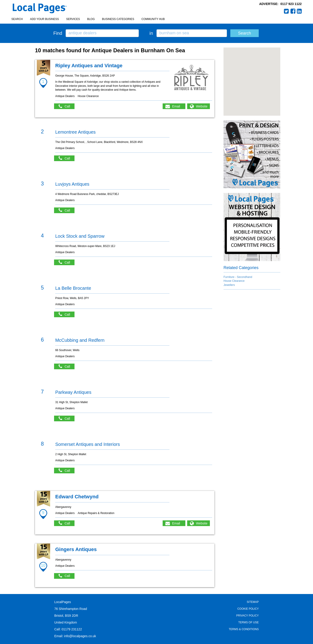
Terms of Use (248, 622)
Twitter (286, 11)
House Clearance (234, 281)
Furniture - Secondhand (238, 277)
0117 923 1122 (291, 4)
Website (202, 106)
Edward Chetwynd (77, 497)
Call (67, 106)
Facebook (293, 11)
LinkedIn (299, 11)
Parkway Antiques (73, 392)
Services (73, 19)
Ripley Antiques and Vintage (89, 66)
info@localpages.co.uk (80, 636)
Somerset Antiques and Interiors (88, 444)
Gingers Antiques (76, 549)
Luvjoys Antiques (72, 184)
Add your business (44, 19)
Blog (91, 19)
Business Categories (118, 19)
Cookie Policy (248, 609)
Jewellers (229, 285)
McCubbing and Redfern (80, 340)
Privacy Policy (247, 616)
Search (17, 19)
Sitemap (253, 602)
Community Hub (153, 19)
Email (176, 106)
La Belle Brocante (73, 288)
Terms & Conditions (244, 629)
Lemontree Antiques (75, 132)
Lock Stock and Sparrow (80, 236)
